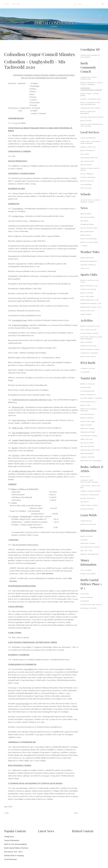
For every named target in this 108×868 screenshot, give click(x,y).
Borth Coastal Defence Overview (16, 848)
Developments (87, 597)
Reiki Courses (86, 342)
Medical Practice (88, 147)
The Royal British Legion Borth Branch (91, 338)
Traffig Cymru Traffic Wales (90, 169)
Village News (9, 837)
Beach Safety (86, 121)
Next (76, 813)
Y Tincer (84, 246)
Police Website (87, 174)
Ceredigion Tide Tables (90, 108)
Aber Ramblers (87, 454)
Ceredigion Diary (88, 432)
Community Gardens (89, 353)
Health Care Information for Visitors (92, 125)
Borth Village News (89, 242)
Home (7, 4)
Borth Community (88, 395)
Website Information (90, 554)
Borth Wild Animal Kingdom (89, 410)
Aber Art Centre (88, 429)
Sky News (84, 221)
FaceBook (85, 601)
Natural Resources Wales (92, 117)
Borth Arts (85, 477)
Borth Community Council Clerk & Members (92, 84)
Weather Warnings (89, 261)
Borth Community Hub (90, 326)
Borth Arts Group (88, 357)
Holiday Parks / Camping (91, 398)
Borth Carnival (87, 418)
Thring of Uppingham (90, 495)
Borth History (87, 536)
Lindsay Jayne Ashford (91, 491)
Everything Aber (88, 422)
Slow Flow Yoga (88, 311)
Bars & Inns (85, 405)
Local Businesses (88, 138)
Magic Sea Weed (87, 297)
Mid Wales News (87, 217)
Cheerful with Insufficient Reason (90, 481)
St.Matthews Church (90, 333)
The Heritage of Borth (90, 547)
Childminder (86, 185)
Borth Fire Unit (87, 181)
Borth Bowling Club (89, 300)
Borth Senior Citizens (90, 349)
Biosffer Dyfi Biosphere (91, 461)
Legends (84, 540)
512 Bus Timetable (88, 177)
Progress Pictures (89, 608)
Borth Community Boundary (88, 113)
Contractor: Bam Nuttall (92, 605)
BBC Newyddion (87, 232)
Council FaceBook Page (91, 99)
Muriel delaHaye (88, 498)
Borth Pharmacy (88, 151)
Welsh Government (89, 239)
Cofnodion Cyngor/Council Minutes (91, 89)
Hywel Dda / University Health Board (91, 142)
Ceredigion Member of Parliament (90, 56)
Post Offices (86, 188)
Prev (7, 813)
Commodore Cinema (89, 436)
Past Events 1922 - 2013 (13, 852)
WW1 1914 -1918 (86, 551)
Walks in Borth (87, 443)
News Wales (86, 235)
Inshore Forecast (88, 265)
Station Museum (87, 414)
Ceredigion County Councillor (89, 78)
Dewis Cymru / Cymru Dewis (90, 95)
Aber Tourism (86, 425)
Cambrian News (87, 224)
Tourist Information (12, 840)
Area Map (16, 4)
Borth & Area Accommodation (16, 844)
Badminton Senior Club (91, 304)
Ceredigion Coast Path (90, 450)
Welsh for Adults (88, 524)
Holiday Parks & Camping (14, 855)
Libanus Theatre (88, 457)
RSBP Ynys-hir (86, 439)
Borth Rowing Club (89, 286)
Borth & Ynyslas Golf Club (90, 281)
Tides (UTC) (85, 268)
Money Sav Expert (88, 574)
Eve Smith (85, 502)
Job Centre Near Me (89, 158)
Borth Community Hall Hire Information (90, 104)
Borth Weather (87, 258)
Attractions (86, 388)
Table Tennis (86, 314)
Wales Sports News (89, 228)
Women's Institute (88, 346)
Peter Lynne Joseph (89, 505)
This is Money (86, 570)
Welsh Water (86, 165)
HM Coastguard (87, 161)
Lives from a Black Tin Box (90, 487)
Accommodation (88, 391)
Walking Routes (87, 446)
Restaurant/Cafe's (89, 402)
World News (86, 214)
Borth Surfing (87, 293)
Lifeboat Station (88, 368)
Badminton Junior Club (91, 307)
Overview (85, 594)
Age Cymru (85, 154)
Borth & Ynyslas (88, 384)
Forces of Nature (88, 289)
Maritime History (88, 543)
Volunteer (85, 372)
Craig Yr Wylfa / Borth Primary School (91, 201)
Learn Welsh (86, 521)
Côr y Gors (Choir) (89, 330)
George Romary (87, 509)
